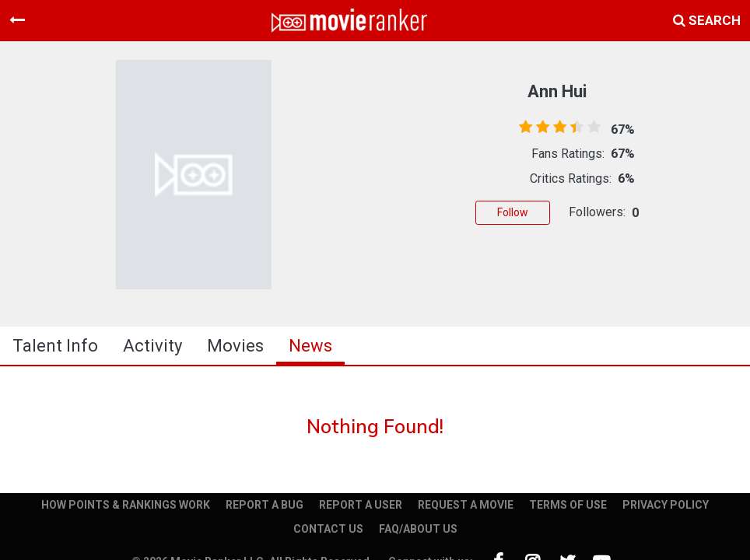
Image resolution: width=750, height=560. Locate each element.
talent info (55, 346)
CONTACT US (328, 529)
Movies (235, 346)
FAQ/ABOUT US (418, 529)
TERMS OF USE (568, 505)
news (310, 346)
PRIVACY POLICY (666, 505)
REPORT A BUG (265, 505)
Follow (513, 212)
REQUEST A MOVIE (466, 505)
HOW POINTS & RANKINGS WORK (126, 505)
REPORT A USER (361, 505)
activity (152, 346)
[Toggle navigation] (17, 20)
